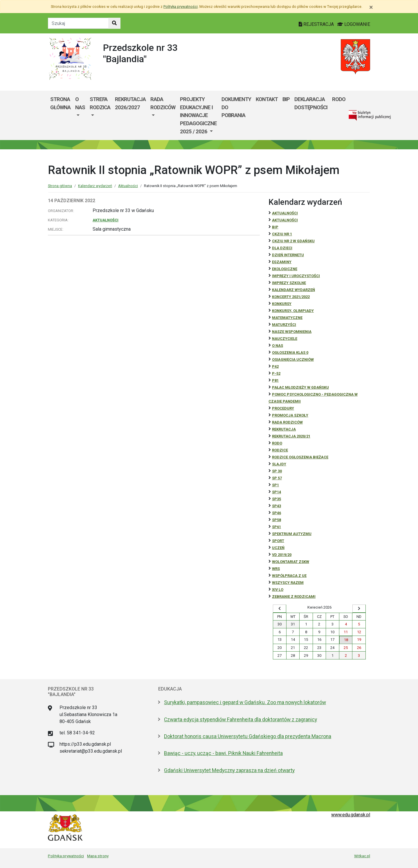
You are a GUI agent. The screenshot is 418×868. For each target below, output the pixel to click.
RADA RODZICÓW (287, 422)
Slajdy (279, 464)
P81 (275, 380)
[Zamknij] (371, 7)
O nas (80, 103)
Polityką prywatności (181, 7)
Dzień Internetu (288, 255)
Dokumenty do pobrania (236, 107)
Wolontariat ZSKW (291, 562)
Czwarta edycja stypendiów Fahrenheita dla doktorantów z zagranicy (240, 720)
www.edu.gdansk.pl (351, 815)
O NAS (278, 346)
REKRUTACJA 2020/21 (291, 436)
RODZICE (280, 450)
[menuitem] (80, 115)
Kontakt (267, 99)
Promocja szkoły (290, 415)
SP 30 (277, 471)
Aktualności (128, 186)
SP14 (276, 492)
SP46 (276, 513)
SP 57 (277, 478)
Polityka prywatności (66, 856)
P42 (275, 366)
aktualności (285, 220)
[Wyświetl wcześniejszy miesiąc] (280, 609)
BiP (275, 227)
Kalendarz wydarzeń (95, 186)
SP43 (276, 506)
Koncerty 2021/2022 (291, 297)
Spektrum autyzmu (292, 534)
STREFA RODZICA (100, 103)
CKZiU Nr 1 (282, 234)
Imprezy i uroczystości (296, 276)
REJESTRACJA (317, 24)
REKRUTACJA (284, 429)
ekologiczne (285, 269)
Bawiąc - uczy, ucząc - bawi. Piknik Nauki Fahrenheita (223, 753)
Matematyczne (287, 318)
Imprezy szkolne (289, 283)
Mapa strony (98, 856)
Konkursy (282, 304)
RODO (339, 99)
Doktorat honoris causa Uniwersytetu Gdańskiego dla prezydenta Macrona (248, 736)
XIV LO (278, 590)
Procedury (283, 408)
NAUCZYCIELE (285, 339)
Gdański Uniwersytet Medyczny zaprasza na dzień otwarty (229, 770)
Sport (278, 541)
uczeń (278, 548)
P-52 (276, 373)
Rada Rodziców (163, 103)
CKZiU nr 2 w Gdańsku (293, 241)
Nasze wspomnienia (292, 332)
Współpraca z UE (289, 576)
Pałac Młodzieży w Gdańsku (300, 387)
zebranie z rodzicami (294, 597)
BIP (286, 99)
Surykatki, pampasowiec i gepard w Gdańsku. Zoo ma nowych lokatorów (245, 702)
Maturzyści (284, 325)
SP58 (276, 520)
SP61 (276, 527)
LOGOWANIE (354, 24)
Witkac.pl (362, 856)
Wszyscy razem (288, 583)
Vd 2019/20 (282, 555)
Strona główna (60, 103)
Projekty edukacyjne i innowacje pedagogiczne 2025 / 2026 (198, 115)
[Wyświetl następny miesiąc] (359, 609)
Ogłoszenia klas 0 (290, 353)
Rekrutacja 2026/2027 (130, 103)
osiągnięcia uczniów (293, 359)
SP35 (276, 499)
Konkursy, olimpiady (293, 311)
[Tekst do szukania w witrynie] (78, 23)
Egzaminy (282, 262)
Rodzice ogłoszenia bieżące (300, 457)
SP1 (275, 485)
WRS (276, 569)
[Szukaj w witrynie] (114, 23)
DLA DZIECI (282, 248)
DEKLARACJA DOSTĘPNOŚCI (311, 103)
